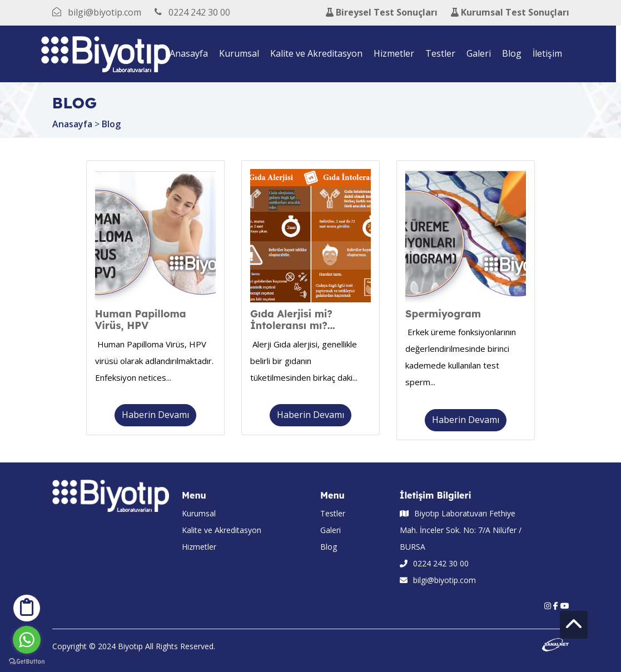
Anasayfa (192, 53)
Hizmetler (397, 53)
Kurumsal (242, 53)
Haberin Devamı (155, 415)
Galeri (481, 53)
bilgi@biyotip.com (438, 580)
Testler (443, 53)
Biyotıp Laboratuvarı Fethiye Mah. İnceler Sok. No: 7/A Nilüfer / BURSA (461, 530)
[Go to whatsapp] (27, 640)
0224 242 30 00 (434, 563)
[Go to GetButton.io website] (27, 661)
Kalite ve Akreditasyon (319, 53)
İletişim (550, 53)
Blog (515, 53)
